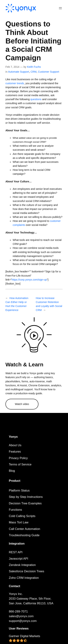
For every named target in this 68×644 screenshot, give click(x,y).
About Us (15, 445)
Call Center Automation (25, 529)
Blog (12, 471)
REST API (16, 552)
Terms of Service (20, 464)
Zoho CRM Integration (24, 578)
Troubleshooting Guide (24, 535)
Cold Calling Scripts (22, 516)
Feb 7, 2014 (12, 67)
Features (15, 452)
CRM (33, 72)
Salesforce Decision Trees (27, 571)
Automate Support (18, 72)
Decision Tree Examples (25, 503)
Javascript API (18, 559)
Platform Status (19, 491)
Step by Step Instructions (26, 497)
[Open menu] (60, 8)
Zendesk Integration (22, 565)
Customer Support (49, 72)
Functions (16, 510)
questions (36, 99)
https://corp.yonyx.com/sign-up (29, 280)
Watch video (22, 404)
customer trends (15, 83)
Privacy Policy (18, 458)
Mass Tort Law (19, 522)
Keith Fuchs (34, 67)
